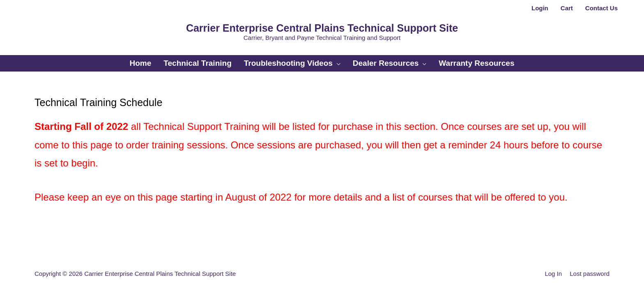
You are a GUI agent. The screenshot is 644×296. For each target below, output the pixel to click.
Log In (553, 274)
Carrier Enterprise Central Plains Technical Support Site (322, 28)
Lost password (590, 274)
